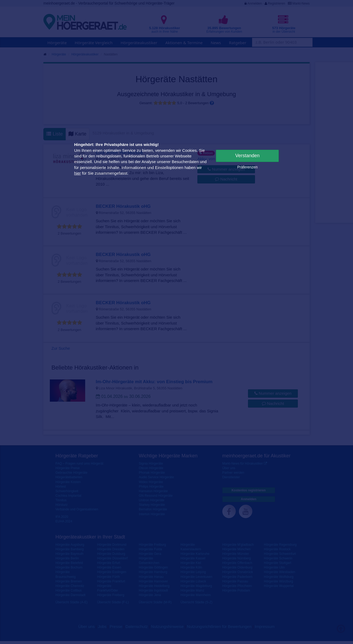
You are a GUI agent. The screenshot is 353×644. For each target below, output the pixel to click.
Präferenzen (247, 167)
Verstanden (247, 156)
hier (78, 173)
